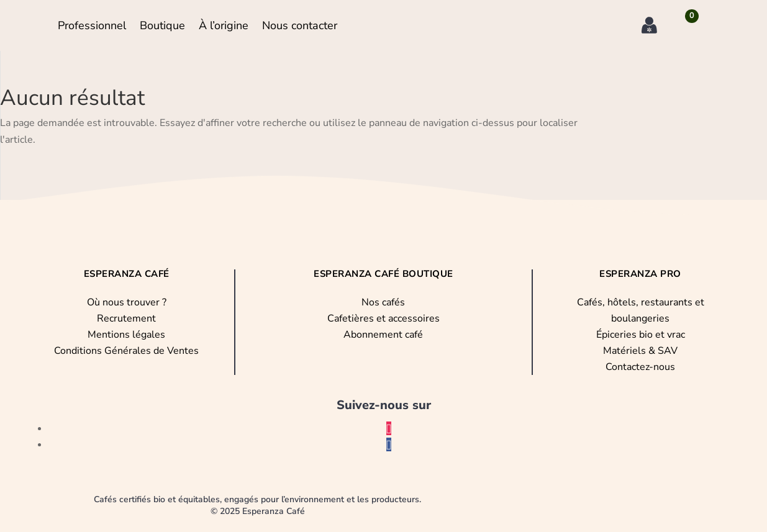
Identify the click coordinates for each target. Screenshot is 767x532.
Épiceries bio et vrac (641, 335)
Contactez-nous (640, 367)
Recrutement (126, 318)
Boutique (162, 25)
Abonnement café (383, 335)
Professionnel (92, 25)
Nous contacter (300, 25)
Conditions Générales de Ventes (126, 351)
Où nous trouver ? (127, 302)
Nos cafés (383, 302)
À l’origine (224, 25)
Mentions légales (126, 335)
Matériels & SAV (640, 351)
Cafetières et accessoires (383, 318)
